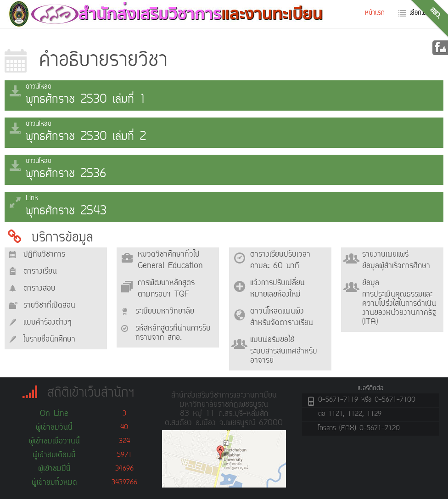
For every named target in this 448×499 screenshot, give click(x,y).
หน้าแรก (375, 13)
